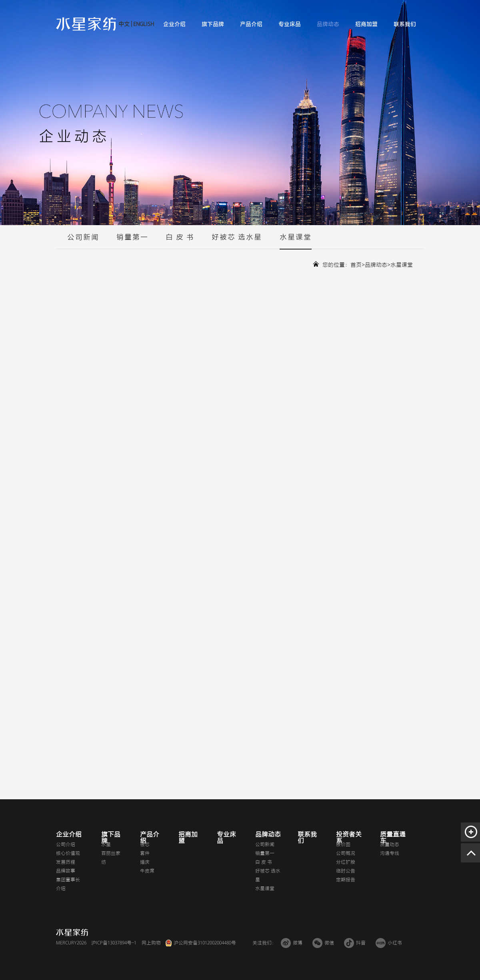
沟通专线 (390, 853)
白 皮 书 (180, 241)
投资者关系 (349, 838)
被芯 (145, 844)
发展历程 (66, 862)
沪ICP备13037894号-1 (114, 943)
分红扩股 (346, 862)
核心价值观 (68, 853)
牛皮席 (147, 871)
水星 (106, 844)
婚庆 (145, 862)
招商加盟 (366, 24)
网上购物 (151, 943)
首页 (356, 265)
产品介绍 (251, 24)
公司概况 (346, 853)
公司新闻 (83, 241)
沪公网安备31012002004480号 (205, 943)
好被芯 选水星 (237, 241)
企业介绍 (174, 24)
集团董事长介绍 (68, 884)
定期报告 (346, 880)
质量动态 (390, 844)
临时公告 (346, 871)
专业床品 (290, 24)
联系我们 (405, 24)
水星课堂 (296, 241)
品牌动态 (328, 24)
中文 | (125, 24)
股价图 (343, 844)
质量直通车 (393, 838)
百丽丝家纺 (111, 858)
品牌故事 (66, 871)
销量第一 (132, 241)
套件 (145, 853)
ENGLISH (143, 24)
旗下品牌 (213, 24)
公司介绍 (66, 844)
